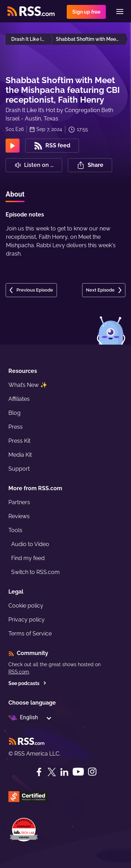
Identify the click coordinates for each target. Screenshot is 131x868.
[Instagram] (92, 772)
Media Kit (20, 455)
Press (16, 427)
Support (19, 469)
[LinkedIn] (64, 772)
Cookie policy (26, 606)
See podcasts (27, 683)
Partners (19, 502)
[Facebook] (39, 772)
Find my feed (28, 558)
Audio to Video (30, 544)
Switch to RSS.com (35, 572)
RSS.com (19, 672)
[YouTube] (78, 772)
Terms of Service (30, 634)
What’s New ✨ (28, 385)
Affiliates (19, 399)
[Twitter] (52, 772)
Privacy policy (27, 620)
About (15, 194)
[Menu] (120, 12)
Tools (15, 530)
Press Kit (19, 441)
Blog (14, 413)
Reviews (19, 516)
